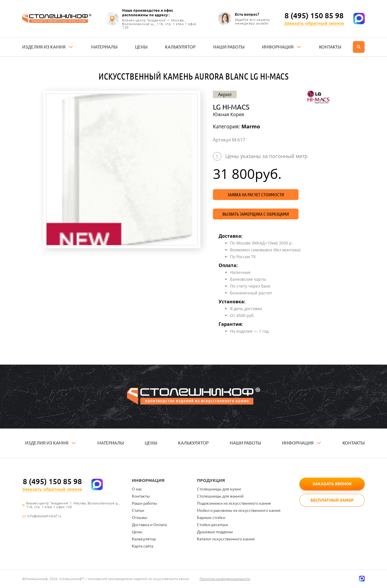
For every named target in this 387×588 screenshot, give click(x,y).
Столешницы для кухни (219, 489)
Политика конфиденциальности (225, 579)
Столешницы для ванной (220, 496)
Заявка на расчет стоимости (256, 195)
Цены (137, 532)
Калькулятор (144, 539)
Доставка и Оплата (149, 525)
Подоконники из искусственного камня (234, 503)
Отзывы (140, 518)
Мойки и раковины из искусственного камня (239, 510)
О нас (137, 489)
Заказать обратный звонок (314, 24)
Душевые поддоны (215, 532)
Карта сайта (143, 546)
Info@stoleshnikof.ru (44, 516)
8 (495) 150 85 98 (314, 16)
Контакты (141, 496)
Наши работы (144, 503)
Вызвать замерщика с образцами (256, 214)
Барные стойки (211, 518)
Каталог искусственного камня (226, 539)
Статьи (138, 510)
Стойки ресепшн (212, 525)
